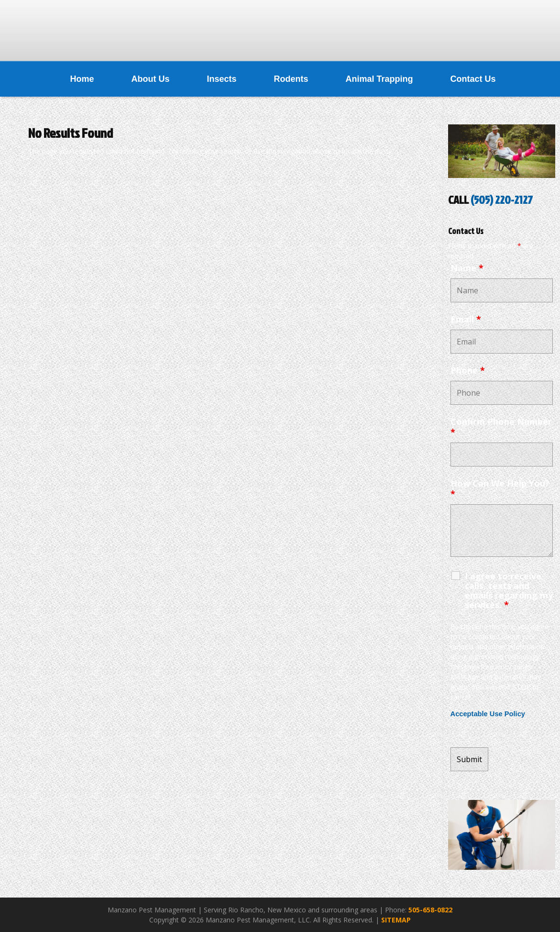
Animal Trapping (379, 79)
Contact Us (473, 79)
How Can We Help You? (500, 488)
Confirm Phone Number (501, 427)
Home (82, 79)
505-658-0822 (430, 910)
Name (467, 268)
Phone (468, 370)
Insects (221, 79)
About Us (150, 79)
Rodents (291, 79)
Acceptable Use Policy (488, 714)
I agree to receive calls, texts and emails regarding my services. (509, 590)
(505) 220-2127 (502, 200)
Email (466, 319)
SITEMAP (396, 920)
